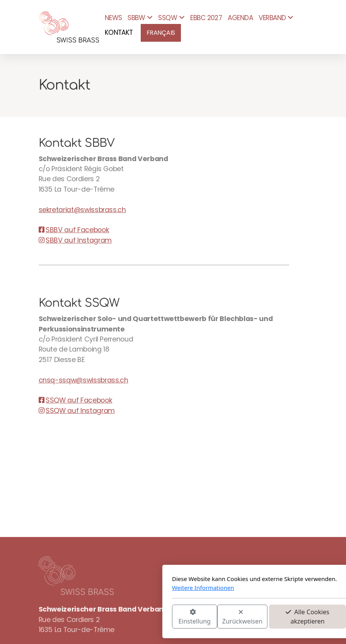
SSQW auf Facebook (76, 400)
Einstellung (108, 617)
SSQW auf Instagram (77, 411)
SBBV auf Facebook (74, 230)
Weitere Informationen (117, 588)
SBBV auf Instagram (75, 240)
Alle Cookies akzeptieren (222, 617)
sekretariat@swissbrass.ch (82, 210)
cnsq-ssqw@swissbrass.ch (84, 380)
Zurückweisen (156, 617)
